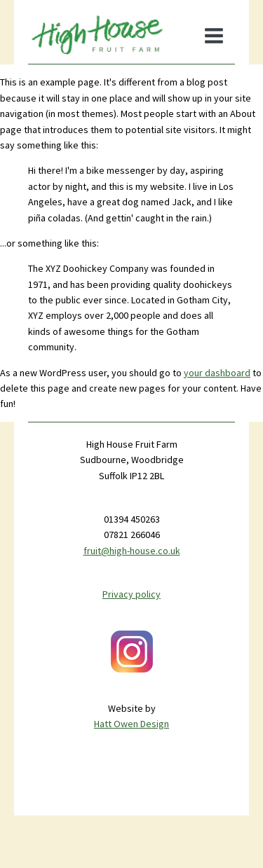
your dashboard (217, 373)
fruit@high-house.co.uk (132, 551)
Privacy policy (131, 594)
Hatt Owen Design (131, 724)
